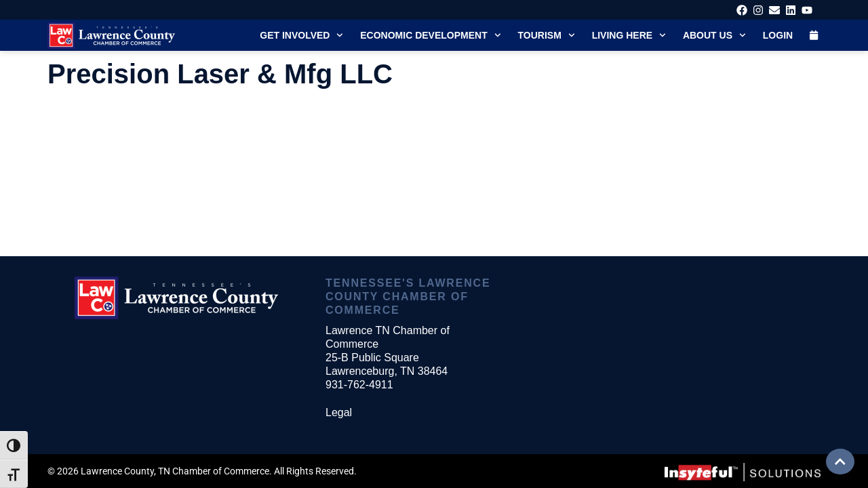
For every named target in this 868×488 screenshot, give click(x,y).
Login (778, 35)
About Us (714, 35)
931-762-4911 (359, 385)
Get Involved (301, 35)
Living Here (629, 35)
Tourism (547, 35)
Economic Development (430, 35)
